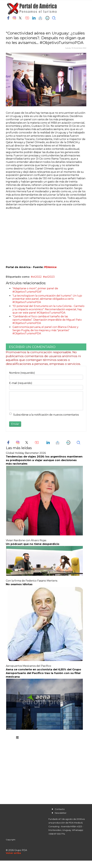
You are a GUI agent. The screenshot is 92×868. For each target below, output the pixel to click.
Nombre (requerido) (22, 373)
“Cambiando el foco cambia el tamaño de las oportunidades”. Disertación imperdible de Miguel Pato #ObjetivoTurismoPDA (47, 320)
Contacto (60, 809)
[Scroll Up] (13, 853)
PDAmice (50, 267)
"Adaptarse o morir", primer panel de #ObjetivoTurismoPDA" (35, 290)
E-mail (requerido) (21, 383)
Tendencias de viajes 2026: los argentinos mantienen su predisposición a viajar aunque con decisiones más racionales (44, 460)
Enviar (15, 424)
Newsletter (61, 813)
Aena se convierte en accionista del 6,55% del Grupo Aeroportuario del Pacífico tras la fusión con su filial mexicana (43, 673)
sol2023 (50, 277)
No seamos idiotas (19, 584)
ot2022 (37, 277)
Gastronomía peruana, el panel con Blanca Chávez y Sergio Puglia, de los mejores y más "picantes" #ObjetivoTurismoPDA (45, 330)
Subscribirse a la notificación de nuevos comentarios (46, 415)
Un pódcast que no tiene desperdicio (33, 544)
